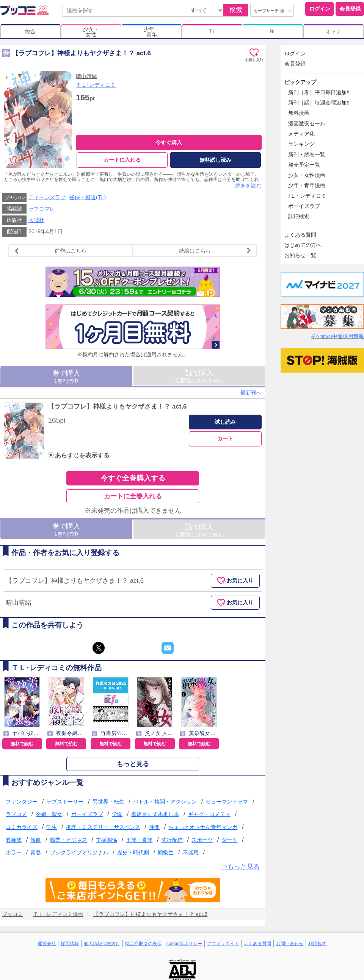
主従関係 (107, 841)
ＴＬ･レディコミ (96, 85)
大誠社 (36, 222)
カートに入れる (122, 160)
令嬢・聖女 (49, 816)
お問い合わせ (290, 945)
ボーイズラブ (87, 816)
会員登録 (350, 9)
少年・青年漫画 (307, 185)
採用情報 (70, 945)
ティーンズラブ (47, 199)
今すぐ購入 (169, 142)
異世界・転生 (108, 803)
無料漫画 (299, 113)
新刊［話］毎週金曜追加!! (319, 103)
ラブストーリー (65, 803)
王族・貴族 (139, 841)
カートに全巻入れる (133, 498)
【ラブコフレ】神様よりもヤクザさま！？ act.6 (117, 408)
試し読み (225, 423)
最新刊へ (251, 394)
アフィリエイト (223, 945)
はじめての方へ (303, 245)
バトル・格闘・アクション (165, 803)
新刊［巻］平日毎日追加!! (319, 92)
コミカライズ (22, 829)
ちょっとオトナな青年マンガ (203, 829)
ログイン (320, 9)
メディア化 (301, 134)
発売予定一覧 (304, 165)
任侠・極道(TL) (88, 199)
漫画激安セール (307, 123)
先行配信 (172, 841)
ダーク (229, 841)
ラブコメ (16, 816)
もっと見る (133, 765)
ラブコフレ (42, 211)
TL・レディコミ (307, 196)
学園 (117, 816)
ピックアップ (300, 82)
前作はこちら (50, 252)
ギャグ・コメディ (209, 816)
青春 (36, 854)
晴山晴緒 (86, 76)
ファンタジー (22, 803)
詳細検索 (299, 216)
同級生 (166, 854)
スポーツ (202, 841)
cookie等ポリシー (184, 945)
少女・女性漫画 (307, 175)
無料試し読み (215, 160)
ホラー (14, 854)
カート (225, 440)
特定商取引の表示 (143, 945)
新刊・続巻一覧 (307, 154)
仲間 (154, 829)
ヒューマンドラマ (227, 803)
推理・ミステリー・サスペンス (103, 829)
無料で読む (22, 745)
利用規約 (317, 945)
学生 (52, 829)
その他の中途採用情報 (337, 336)
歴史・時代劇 (133, 854)
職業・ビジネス (69, 841)
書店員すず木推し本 (155, 816)
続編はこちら (216, 252)
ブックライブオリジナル (79, 854)
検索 (236, 10)
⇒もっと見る (240, 868)
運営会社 (47, 945)
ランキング (301, 144)
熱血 (36, 841)
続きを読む (248, 187)
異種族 (14, 841)
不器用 (191, 854)
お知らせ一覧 (300, 255)
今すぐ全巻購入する (133, 480)
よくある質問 (300, 235)
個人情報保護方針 (102, 945)
